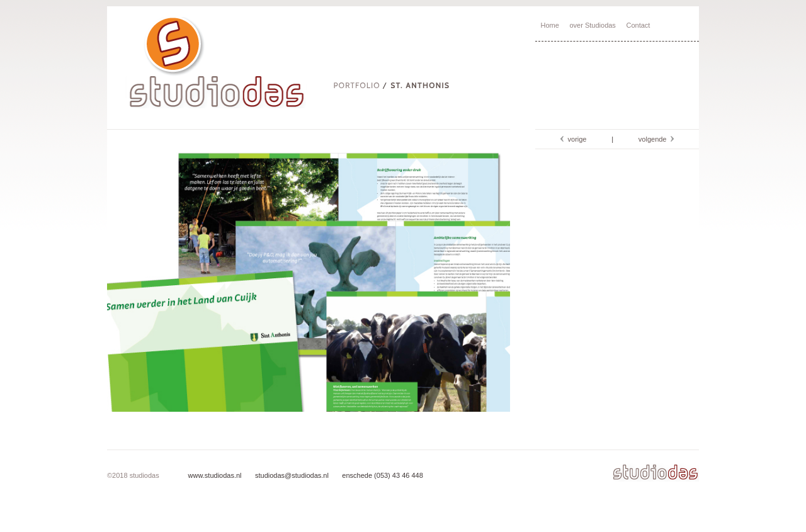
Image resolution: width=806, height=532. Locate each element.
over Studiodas (592, 25)
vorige (575, 139)
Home (550, 25)
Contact (639, 25)
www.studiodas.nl (215, 475)
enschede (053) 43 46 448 (382, 475)
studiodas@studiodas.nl (291, 475)
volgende (655, 139)
